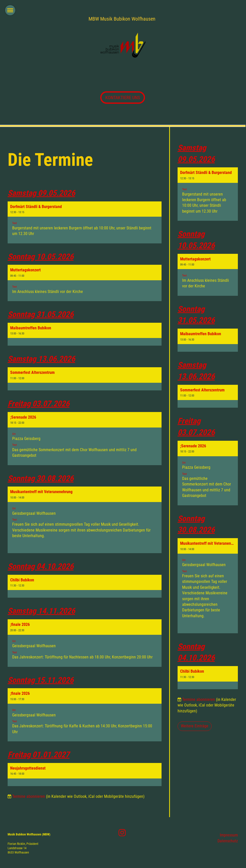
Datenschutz (228, 841)
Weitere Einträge (195, 726)
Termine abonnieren (29, 796)
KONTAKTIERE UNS (123, 98)
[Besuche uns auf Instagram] (122, 833)
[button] (85, 222)
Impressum (229, 835)
